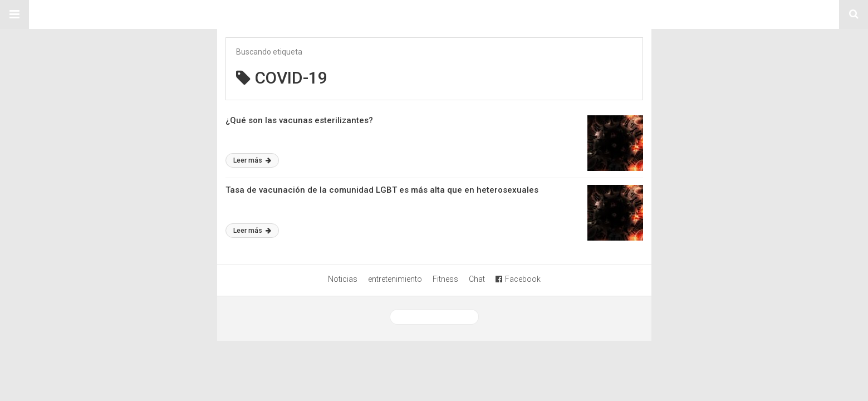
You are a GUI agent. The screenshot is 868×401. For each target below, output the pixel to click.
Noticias (343, 279)
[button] (14, 14)
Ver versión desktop (434, 317)
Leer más (252, 160)
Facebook (518, 279)
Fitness (445, 279)
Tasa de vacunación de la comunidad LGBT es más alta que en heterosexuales (382, 190)
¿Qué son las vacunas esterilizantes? (299, 120)
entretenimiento (395, 279)
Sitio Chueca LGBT (434, 14)
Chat (477, 279)
